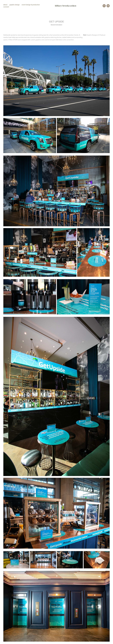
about (5, 5)
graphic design (15, 5)
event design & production (31, 5)
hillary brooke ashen (66, 6)
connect (6, 7)
